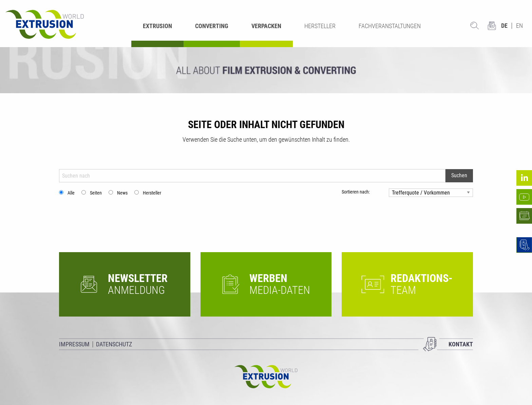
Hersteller (152, 193)
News (122, 193)
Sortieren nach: (356, 192)
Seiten (96, 193)
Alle (71, 193)
